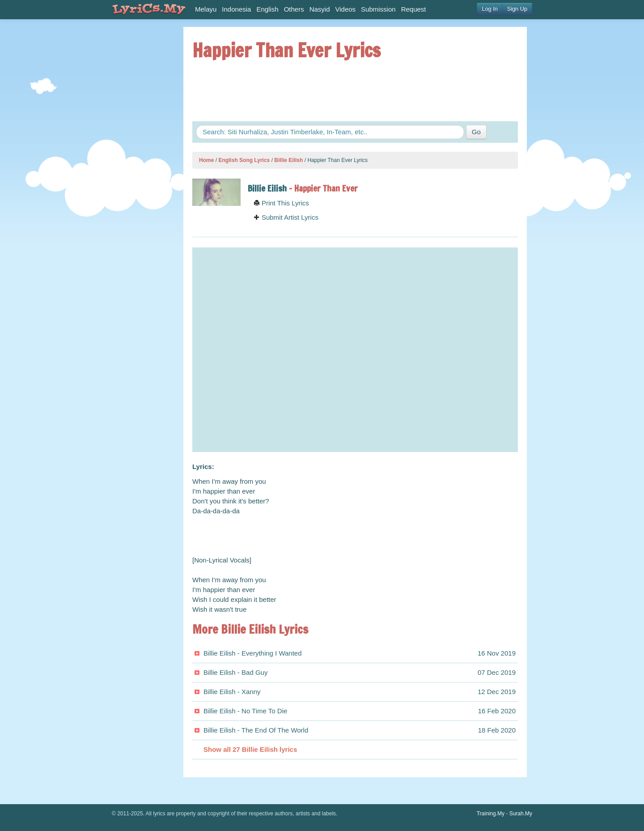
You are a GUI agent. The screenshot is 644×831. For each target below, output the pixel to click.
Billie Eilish (288, 160)
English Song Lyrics (244, 160)
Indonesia (236, 9)
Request (414, 9)
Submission (378, 9)
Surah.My (521, 814)
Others (294, 9)
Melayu (206, 9)
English (267, 9)
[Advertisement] (139, 161)
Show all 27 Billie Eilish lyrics (250, 749)
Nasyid (320, 9)
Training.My (491, 814)
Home (206, 160)
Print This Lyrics (281, 203)
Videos (346, 9)
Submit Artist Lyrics (286, 217)
